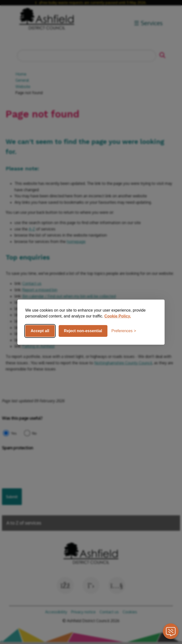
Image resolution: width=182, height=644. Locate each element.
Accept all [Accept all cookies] (40, 331)
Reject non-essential (83, 331)
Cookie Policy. (118, 316)
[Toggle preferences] (124, 331)
